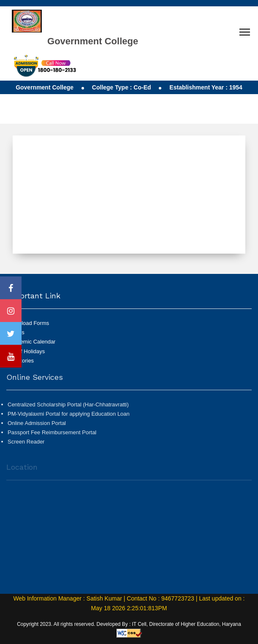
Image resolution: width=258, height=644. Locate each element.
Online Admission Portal (37, 426)
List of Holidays (26, 351)
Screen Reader (26, 444)
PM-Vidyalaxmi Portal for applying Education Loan (69, 416)
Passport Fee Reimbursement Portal (52, 435)
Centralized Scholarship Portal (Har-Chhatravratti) (68, 407)
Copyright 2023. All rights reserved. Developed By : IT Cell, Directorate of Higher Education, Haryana (129, 624)
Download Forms (28, 323)
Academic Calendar (31, 342)
